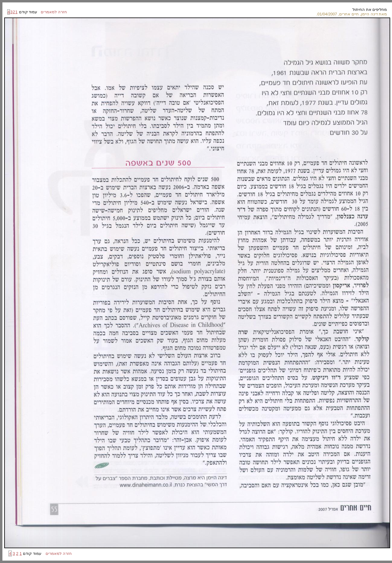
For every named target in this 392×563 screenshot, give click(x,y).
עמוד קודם (27, 12)
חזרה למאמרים (52, 12)
